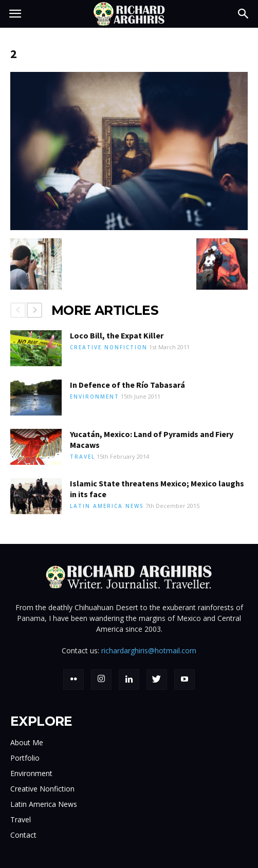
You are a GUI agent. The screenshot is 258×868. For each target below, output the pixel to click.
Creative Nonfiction (109, 347)
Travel (82, 457)
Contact (23, 835)
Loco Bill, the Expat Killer (117, 335)
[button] (244, 14)
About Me (27, 742)
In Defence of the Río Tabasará (127, 385)
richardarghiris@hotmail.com (149, 650)
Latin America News (107, 506)
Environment (95, 397)
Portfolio (25, 758)
